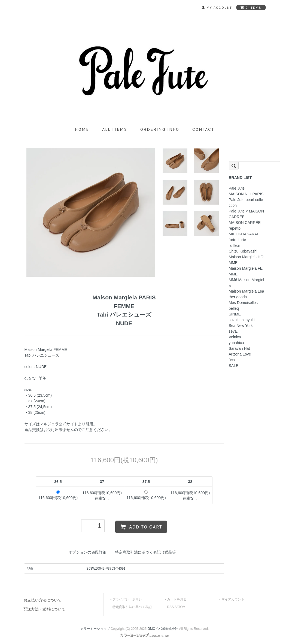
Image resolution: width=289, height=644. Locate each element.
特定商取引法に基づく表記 (132, 607)
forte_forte (238, 240)
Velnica (235, 337)
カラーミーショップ (95, 629)
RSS (170, 607)
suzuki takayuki (242, 320)
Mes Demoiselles (243, 303)
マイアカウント (233, 599)
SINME (235, 314)
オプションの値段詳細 (87, 552)
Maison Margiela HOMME (246, 260)
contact (203, 129)
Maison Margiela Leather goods (247, 294)
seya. (233, 331)
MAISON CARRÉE (245, 223)
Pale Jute (237, 188)
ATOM (181, 607)
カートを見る (177, 599)
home (82, 129)
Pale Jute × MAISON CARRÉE (247, 214)
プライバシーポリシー (129, 599)
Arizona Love (240, 354)
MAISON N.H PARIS (246, 194)
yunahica (236, 343)
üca (232, 360)
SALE (234, 366)
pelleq (234, 308)
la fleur (235, 245)
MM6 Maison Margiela (247, 283)
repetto (235, 228)
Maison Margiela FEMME (246, 271)
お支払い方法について (42, 600)
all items (115, 129)
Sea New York (241, 326)
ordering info (160, 129)
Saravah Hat (239, 348)
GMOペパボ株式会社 (163, 629)
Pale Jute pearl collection (246, 203)
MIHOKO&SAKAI (243, 234)
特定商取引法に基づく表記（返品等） (147, 552)
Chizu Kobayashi (243, 251)
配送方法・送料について (44, 609)
